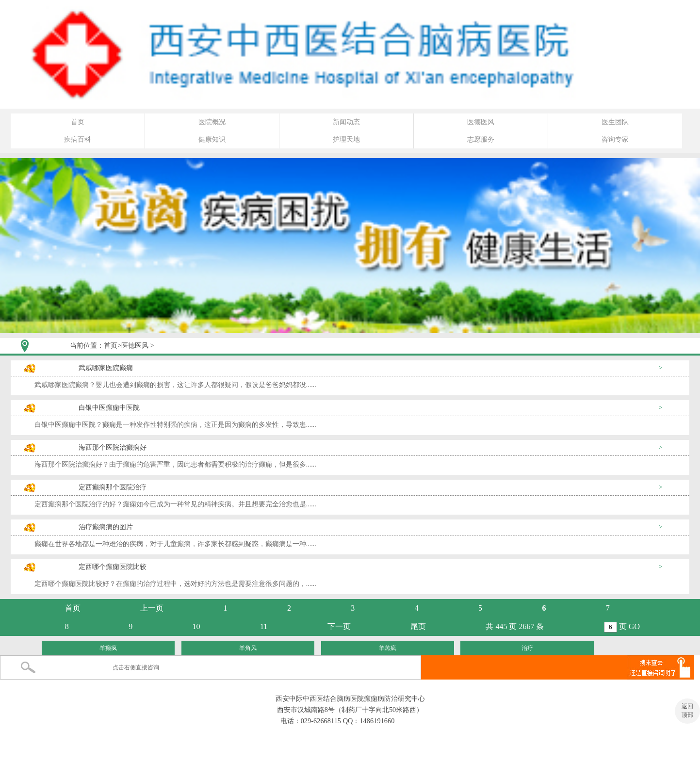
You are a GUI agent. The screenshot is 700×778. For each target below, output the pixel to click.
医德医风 (481, 122)
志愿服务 (481, 139)
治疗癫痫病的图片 (106, 527)
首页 (78, 122)
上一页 (152, 608)
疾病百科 (78, 139)
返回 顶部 (687, 711)
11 (264, 626)
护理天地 (346, 139)
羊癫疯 (108, 648)
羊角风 (248, 648)
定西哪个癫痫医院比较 (113, 567)
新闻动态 (346, 122)
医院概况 (212, 122)
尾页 (418, 626)
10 (196, 626)
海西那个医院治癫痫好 (113, 447)
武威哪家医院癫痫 (106, 368)
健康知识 (212, 139)
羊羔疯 (388, 648)
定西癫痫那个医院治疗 (113, 487)
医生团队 (615, 122)
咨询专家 (615, 139)
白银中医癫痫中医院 (109, 408)
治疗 (527, 648)
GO (634, 626)
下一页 (339, 626)
